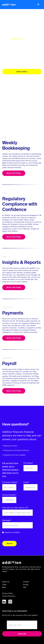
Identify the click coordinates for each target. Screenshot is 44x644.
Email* (26, 482)
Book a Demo (22, 72)
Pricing (26, 584)
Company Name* (10, 482)
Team (4, 584)
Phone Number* (9, 495)
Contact (26, 582)
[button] (38, 5)
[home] (9, 5)
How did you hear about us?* (15, 508)
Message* (7, 520)
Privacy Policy (8, 593)
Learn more (17, 38)
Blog (4, 587)
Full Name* (28, 463)
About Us (6, 582)
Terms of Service (9, 596)
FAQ (25, 587)
